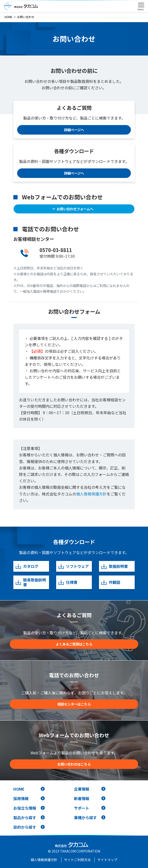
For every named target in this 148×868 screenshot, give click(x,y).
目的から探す (25, 827)
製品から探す (25, 818)
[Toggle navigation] (141, 5)
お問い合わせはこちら (74, 764)
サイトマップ (107, 860)
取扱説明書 (114, 566)
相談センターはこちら (74, 704)
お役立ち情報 (25, 808)
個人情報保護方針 (91, 494)
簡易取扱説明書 (31, 582)
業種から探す (85, 818)
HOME (19, 789)
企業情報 (82, 789)
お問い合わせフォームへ (75, 209)
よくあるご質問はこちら (74, 644)
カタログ (27, 566)
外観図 (111, 582)
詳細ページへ (74, 130)
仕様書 (68, 582)
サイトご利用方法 (77, 860)
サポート (82, 808)
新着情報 (82, 798)
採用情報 (21, 798)
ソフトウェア (73, 566)
